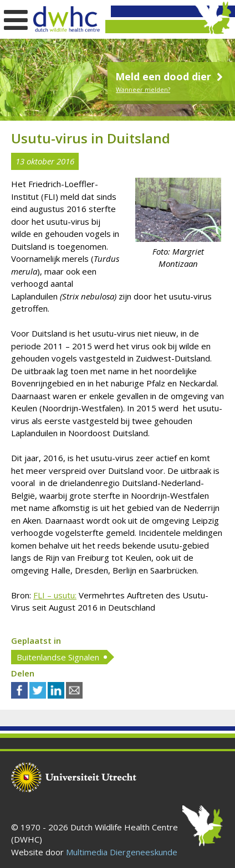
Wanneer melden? (143, 89)
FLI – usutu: (55, 595)
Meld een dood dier (170, 76)
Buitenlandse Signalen (58, 657)
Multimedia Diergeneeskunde (122, 852)
